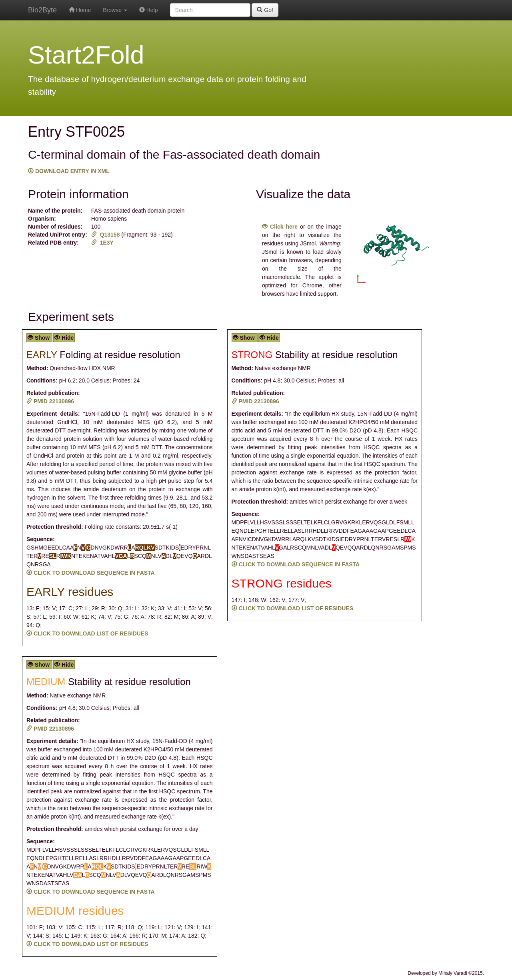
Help (149, 10)
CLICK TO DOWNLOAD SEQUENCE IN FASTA (91, 573)
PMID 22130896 (50, 401)
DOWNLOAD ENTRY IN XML (69, 171)
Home (80, 10)
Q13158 (106, 235)
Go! (265, 10)
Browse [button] (115, 10)
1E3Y (102, 243)
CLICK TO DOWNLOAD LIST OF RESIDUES (87, 633)
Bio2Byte (42, 10)
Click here (280, 227)
